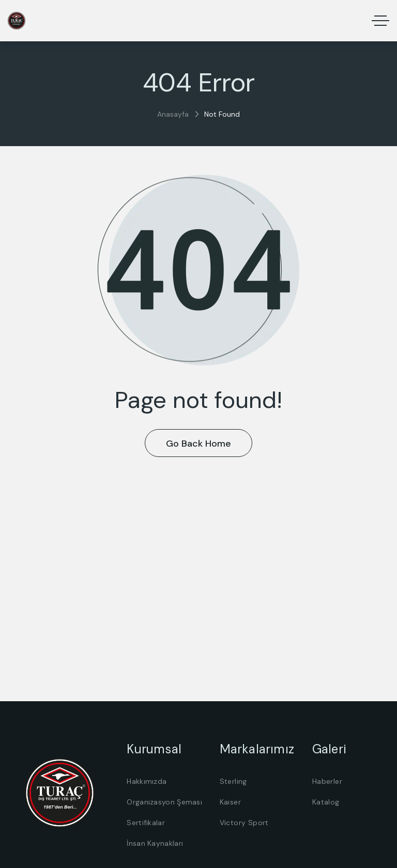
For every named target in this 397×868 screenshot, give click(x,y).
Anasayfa (173, 114)
